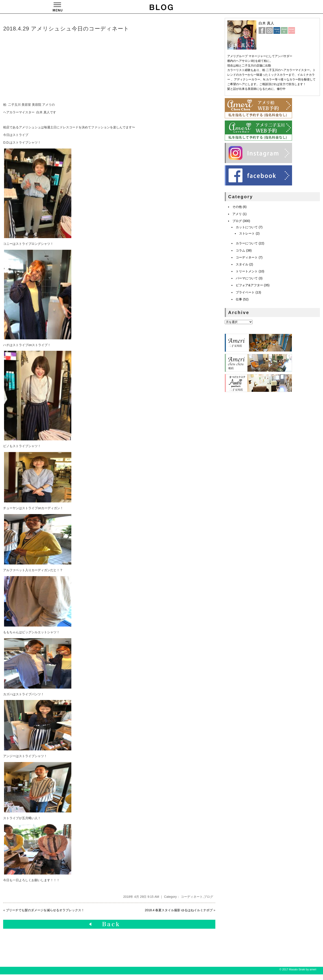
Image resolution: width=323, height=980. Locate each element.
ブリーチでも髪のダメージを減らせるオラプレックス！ (45, 910)
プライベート (245, 292)
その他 (237, 207)
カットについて (247, 227)
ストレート (247, 233)
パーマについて (247, 278)
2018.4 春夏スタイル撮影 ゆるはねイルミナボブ (179, 910)
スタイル (242, 264)
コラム (240, 250)
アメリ (237, 214)
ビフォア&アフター (249, 285)
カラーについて (247, 243)
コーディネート (192, 897)
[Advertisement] (72, 67)
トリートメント (247, 271)
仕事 (239, 299)
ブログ (208, 897)
